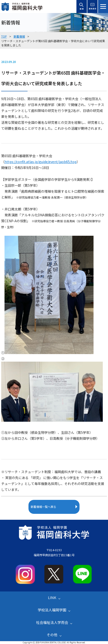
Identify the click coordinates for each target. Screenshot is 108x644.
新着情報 (19, 36)
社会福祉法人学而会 (52, 622)
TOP (4, 36)
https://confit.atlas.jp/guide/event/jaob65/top (41, 162)
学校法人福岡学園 (52, 610)
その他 (52, 635)
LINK (52, 597)
